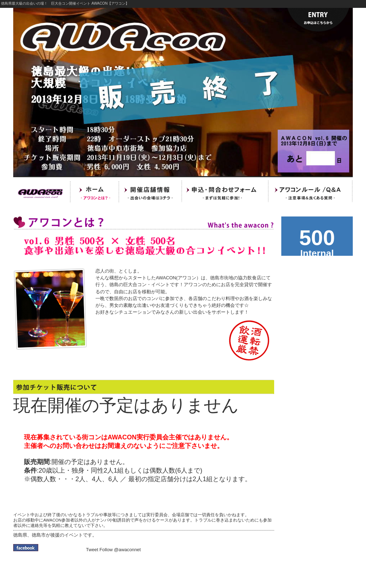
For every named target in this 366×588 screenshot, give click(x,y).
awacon (317, 236)
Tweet (92, 550)
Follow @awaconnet (120, 550)
